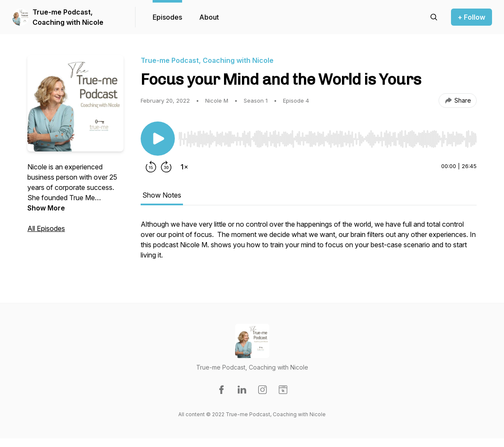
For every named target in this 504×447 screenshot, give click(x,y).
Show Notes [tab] (162, 195)
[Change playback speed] (184, 167)
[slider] (327, 139)
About (209, 17)
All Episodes (46, 228)
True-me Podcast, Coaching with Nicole (68, 17)
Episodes (167, 17)
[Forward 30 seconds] (166, 167)
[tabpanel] (309, 244)
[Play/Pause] (158, 139)
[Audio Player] (327, 136)
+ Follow (472, 17)
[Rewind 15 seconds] (151, 167)
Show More (46, 208)
